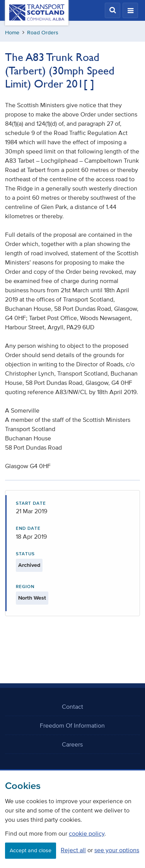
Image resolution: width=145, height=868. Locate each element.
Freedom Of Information (72, 725)
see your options (117, 850)
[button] (113, 10)
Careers (72, 744)
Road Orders (43, 33)
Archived (29, 565)
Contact (72, 706)
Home (12, 33)
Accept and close (31, 850)
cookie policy (87, 833)
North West (32, 598)
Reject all (73, 850)
